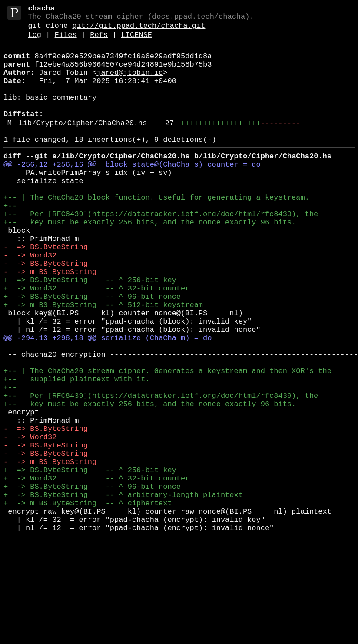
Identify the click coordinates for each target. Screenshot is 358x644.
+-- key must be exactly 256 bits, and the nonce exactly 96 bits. (150, 262)
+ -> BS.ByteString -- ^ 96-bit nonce (92, 352)
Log (35, 41)
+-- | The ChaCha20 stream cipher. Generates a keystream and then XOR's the (167, 442)
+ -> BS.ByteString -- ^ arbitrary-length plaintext (123, 592)
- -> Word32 (30, 302)
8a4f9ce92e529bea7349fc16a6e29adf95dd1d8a (123, 64)
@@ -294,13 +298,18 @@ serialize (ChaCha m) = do (108, 402)
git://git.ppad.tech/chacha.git (139, 30)
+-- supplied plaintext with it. (77, 452)
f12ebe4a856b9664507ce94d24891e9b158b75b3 (123, 74)
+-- (10, 242)
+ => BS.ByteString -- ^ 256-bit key (90, 332)
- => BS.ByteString (46, 292)
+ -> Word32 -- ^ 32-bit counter (96, 342)
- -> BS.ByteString (46, 312)
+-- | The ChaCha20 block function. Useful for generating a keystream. (156, 232)
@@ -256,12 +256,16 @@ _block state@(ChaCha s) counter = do (132, 192)
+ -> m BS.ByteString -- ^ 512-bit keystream (103, 362)
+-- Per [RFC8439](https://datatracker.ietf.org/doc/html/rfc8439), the (161, 252)
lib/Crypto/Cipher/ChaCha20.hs (83, 145)
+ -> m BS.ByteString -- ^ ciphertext (88, 602)
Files (66, 41)
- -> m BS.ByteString (50, 322)
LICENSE (137, 41)
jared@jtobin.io (130, 84)
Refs (99, 41)
